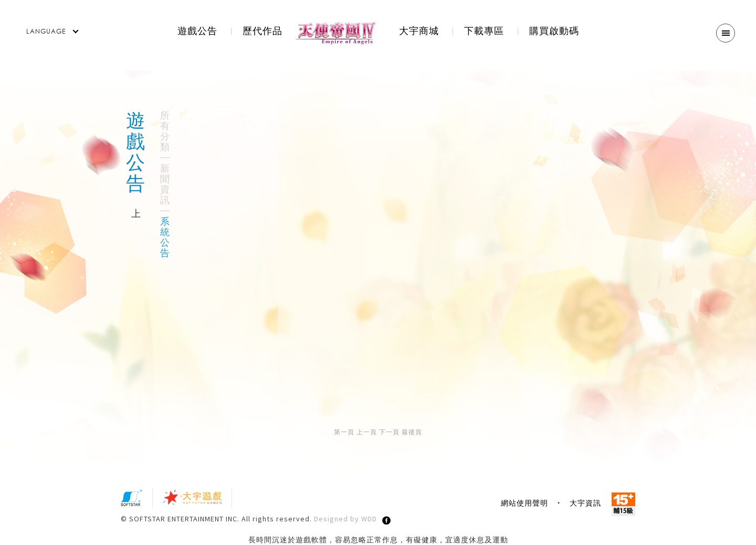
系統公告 (165, 237)
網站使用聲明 (524, 503)
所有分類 (165, 131)
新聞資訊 (165, 184)
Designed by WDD (345, 519)
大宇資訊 (585, 503)
